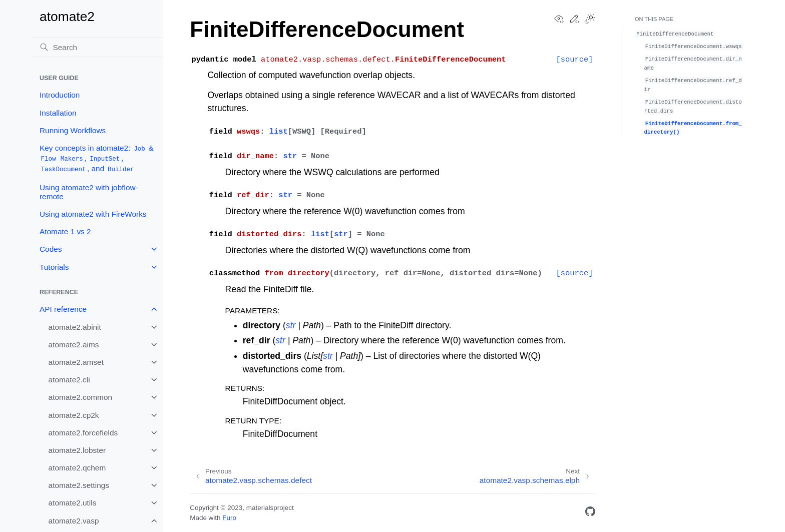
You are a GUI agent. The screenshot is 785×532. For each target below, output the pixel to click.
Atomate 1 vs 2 (65, 231)
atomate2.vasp (74, 521)
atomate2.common (80, 397)
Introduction (60, 95)
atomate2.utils (73, 503)
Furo (229, 518)
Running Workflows (73, 130)
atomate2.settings (79, 485)
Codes (51, 249)
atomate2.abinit (75, 327)
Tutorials (54, 267)
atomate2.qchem (77, 468)
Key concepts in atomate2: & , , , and (97, 159)
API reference (63, 309)
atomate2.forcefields (83, 433)
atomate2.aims (74, 345)
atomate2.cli (69, 380)
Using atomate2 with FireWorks (93, 214)
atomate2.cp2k (74, 415)
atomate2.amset (76, 362)
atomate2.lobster (77, 450)
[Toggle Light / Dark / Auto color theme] (590, 20)
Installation (58, 113)
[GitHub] (590, 513)
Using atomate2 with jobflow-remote (89, 192)
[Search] (97, 47)
